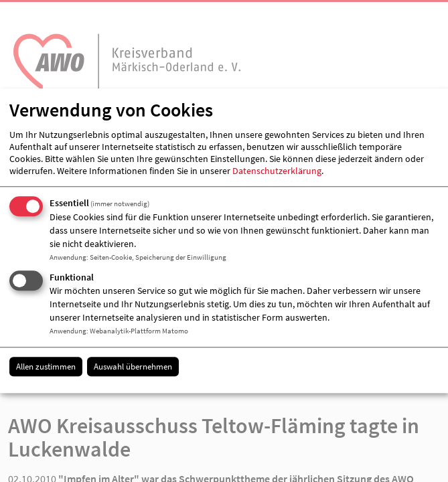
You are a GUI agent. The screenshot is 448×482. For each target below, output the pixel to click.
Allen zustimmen (46, 367)
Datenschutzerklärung (277, 171)
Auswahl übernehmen (133, 367)
